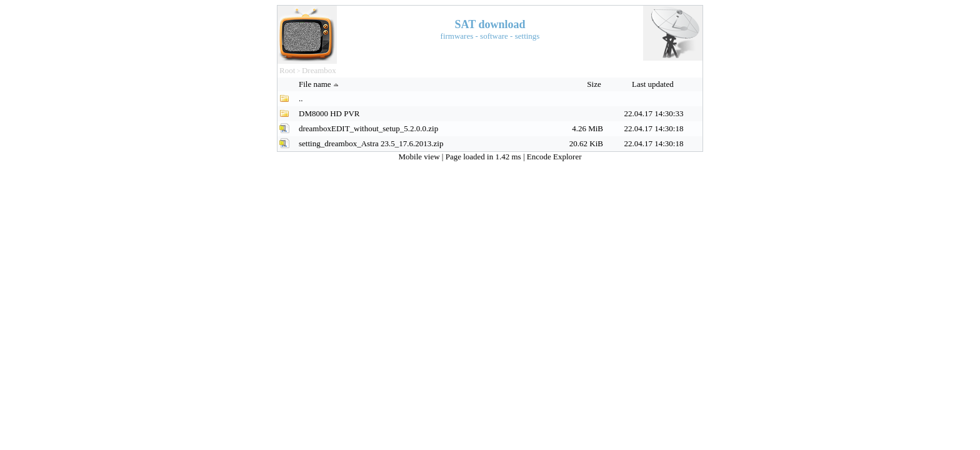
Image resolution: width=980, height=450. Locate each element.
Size (595, 84)
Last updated (654, 84)
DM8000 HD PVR (329, 113)
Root (287, 70)
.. (301, 98)
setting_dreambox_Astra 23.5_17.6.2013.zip (371, 143)
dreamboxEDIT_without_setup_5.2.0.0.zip (368, 128)
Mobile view (420, 157)
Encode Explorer (554, 157)
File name (320, 84)
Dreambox (319, 70)
